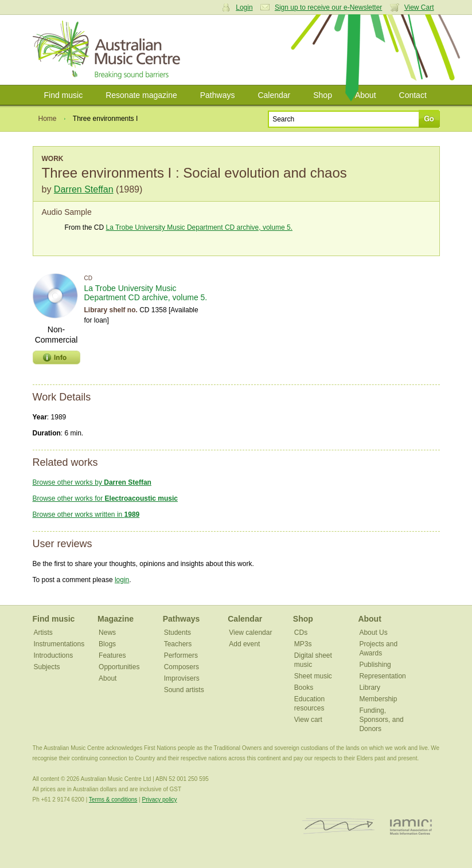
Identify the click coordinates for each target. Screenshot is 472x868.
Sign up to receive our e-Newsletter (328, 7)
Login (244, 7)
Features (112, 655)
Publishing (375, 665)
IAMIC (411, 826)
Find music (64, 95)
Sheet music (313, 676)
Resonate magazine (141, 95)
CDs (301, 633)
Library (370, 688)
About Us (373, 633)
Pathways (218, 95)
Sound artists (184, 690)
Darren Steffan (84, 189)
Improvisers (182, 678)
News (107, 633)
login (122, 580)
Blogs (107, 644)
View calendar (250, 633)
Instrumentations (59, 644)
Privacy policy (159, 800)
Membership (378, 699)
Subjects (47, 667)
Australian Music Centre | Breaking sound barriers (109, 50)
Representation (382, 676)
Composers (182, 667)
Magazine (116, 619)
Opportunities (119, 667)
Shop (323, 95)
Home (48, 119)
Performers (181, 655)
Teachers (178, 644)
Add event (244, 644)
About (366, 95)
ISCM (339, 826)
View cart (308, 720)
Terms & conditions (113, 800)
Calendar (274, 95)
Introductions (54, 655)
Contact (413, 95)
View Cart (419, 7)
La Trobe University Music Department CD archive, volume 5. (199, 227)
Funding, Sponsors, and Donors (381, 720)
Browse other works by (92, 482)
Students (178, 633)
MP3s (303, 644)
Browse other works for (105, 498)
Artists (43, 633)
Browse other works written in (86, 514)
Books (304, 688)
